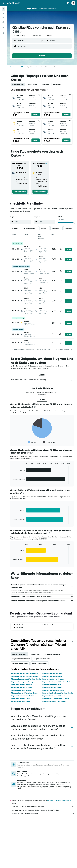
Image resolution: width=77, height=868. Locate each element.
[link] (20, 192)
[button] (3, 3)
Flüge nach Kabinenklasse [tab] (21, 659)
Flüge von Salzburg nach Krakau (53, 679)
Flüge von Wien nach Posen (52, 685)
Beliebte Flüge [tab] (35, 654)
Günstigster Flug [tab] (18, 85)
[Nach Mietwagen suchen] (3, 18)
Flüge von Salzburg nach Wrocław (54, 696)
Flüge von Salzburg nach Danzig (22, 682)
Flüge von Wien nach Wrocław (21, 685)
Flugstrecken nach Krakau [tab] (43, 659)
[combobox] (20, 36)
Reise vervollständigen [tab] (20, 663)
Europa (17, 67)
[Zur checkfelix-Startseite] (13, 3)
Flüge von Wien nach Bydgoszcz (53, 690)
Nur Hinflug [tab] (57, 85)
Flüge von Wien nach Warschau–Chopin (25, 673)
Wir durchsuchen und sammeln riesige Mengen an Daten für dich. (43, 810)
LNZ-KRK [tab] (42, 375)
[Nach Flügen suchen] (3, 9)
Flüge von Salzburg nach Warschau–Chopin (26, 679)
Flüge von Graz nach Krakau (52, 687)
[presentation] (21, 32)
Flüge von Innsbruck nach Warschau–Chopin (58, 693)
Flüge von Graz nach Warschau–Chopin (25, 693)
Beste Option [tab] (32, 85)
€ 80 (16, 32)
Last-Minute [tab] (45, 85)
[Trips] (3, 27)
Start (11, 67)
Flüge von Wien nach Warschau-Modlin (24, 676)
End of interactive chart (12, 442)
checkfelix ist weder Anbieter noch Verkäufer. (43, 807)
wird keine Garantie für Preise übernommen (59, 801)
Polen (23, 67)
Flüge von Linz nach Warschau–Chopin (56, 699)
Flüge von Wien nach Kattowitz (22, 687)
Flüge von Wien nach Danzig (52, 676)
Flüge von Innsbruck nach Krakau (22, 696)
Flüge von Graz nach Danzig (21, 701)
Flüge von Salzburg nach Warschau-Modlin (57, 682)
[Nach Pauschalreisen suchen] (3, 22)
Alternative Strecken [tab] (19, 654)
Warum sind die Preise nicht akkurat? (43, 814)
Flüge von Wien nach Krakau (52, 673)
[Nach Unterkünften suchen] (3, 13)
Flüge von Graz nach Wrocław (21, 690)
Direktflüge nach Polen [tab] (52, 654)
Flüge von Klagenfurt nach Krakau (54, 701)
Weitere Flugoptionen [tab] (40, 663)
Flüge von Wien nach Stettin (21, 699)
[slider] (75, 222)
